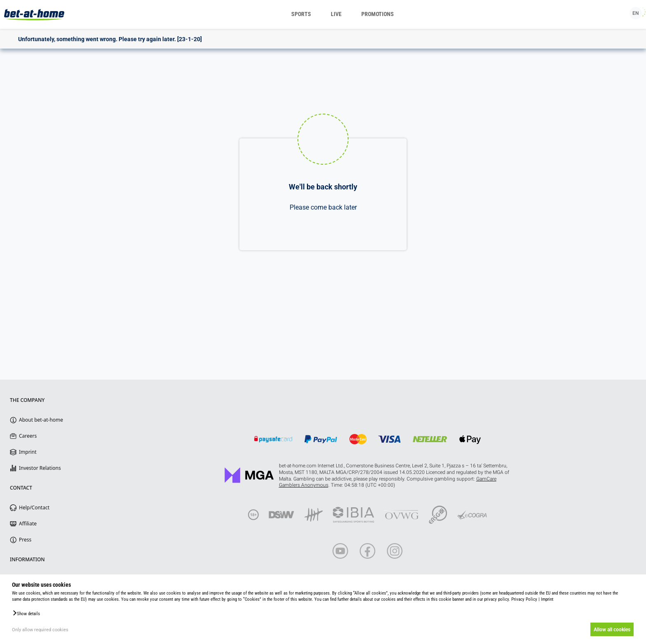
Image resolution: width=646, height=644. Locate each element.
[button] (26, 613)
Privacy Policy (524, 599)
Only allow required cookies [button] (40, 630)
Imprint (547, 599)
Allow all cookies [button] (611, 630)
